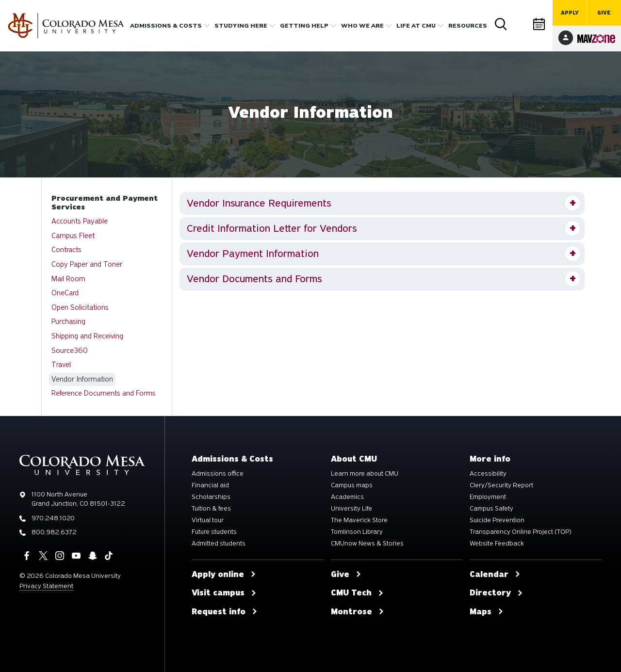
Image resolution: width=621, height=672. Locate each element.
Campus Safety (491, 509)
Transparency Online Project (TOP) (521, 532)
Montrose (358, 612)
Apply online (224, 575)
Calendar (539, 24)
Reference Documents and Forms (104, 393)
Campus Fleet (73, 236)
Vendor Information (82, 379)
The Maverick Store (359, 520)
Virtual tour (208, 520)
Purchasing (68, 321)
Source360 (70, 351)
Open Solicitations (80, 307)
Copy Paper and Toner (87, 264)
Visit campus (224, 593)
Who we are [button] (362, 26)
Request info (225, 612)
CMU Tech (357, 593)
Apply (570, 13)
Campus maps (352, 485)
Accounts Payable (80, 221)
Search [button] (501, 24)
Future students (214, 532)
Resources (468, 26)
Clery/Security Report (501, 485)
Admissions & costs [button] (166, 26)
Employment (488, 497)
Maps (487, 612)
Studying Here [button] (241, 26)
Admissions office (218, 474)
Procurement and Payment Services (105, 203)
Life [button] (416, 26)
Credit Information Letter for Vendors (272, 228)
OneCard (65, 293)
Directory (520, 24)
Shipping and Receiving (87, 336)
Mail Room (68, 279)
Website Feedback (497, 544)
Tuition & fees (211, 509)
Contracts (66, 250)
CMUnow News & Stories (367, 544)
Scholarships (211, 497)
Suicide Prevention (497, 520)
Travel (61, 365)
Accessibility (488, 474)
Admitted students (219, 544)
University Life (351, 509)
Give (604, 13)
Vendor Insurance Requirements (259, 203)
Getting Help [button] (304, 26)
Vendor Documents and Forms (254, 279)
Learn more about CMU (365, 474)
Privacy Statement (46, 586)
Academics (347, 497)
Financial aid (210, 485)
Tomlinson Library (357, 532)
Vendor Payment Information (253, 254)
